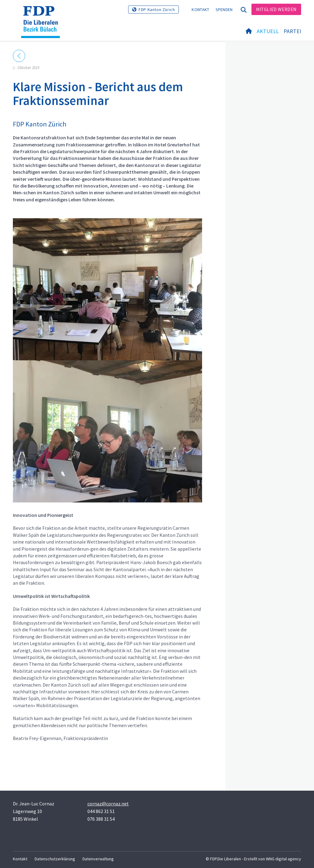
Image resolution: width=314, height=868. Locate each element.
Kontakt (200, 10)
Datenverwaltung (98, 859)
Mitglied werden (276, 9)
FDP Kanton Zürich (157, 10)
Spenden (224, 10)
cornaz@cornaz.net (108, 804)
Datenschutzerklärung (55, 859)
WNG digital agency (283, 859)
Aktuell (268, 31)
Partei (292, 31)
